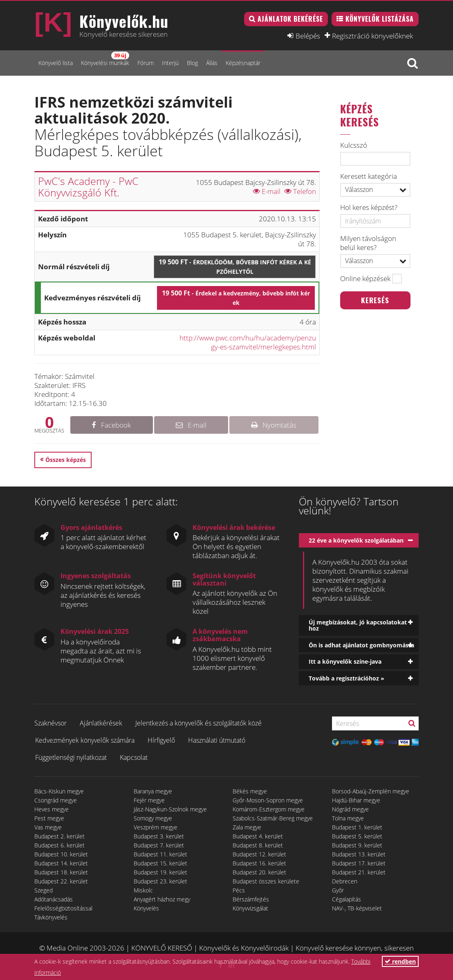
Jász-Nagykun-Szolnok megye (170, 809)
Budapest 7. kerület (159, 845)
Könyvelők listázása (380, 19)
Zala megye (247, 827)
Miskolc (143, 890)
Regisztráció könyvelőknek (372, 36)
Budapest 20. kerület (259, 872)
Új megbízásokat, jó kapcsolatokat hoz (358, 625)
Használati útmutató (217, 740)
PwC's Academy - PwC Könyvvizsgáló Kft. (88, 187)
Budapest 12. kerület (259, 854)
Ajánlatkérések (101, 723)
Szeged (44, 890)
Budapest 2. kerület (59, 836)
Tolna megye (348, 818)
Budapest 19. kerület (160, 872)
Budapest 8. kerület (258, 845)
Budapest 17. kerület (359, 863)
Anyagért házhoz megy (162, 899)
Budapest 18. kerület (61, 872)
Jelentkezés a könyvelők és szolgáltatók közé (198, 723)
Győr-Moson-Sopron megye (268, 800)
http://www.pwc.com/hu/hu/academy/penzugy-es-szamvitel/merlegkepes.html (248, 342)
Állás (212, 63)
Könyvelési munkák (105, 59)
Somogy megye (153, 818)
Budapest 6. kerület (59, 845)
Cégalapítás (346, 899)
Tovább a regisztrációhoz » (346, 678)
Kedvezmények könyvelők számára (85, 740)
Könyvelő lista (56, 63)
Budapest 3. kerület (159, 836)
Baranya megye (153, 791)
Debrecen (345, 881)
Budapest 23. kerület (160, 881)
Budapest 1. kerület (357, 827)
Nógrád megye (350, 809)
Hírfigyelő (161, 740)
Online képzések (365, 279)
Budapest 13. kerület (359, 854)
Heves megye (52, 809)
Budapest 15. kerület (160, 863)
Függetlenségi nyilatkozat (71, 757)
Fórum (146, 63)
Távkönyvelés (51, 917)
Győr (338, 890)
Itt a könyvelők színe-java (345, 661)
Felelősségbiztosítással (63, 908)
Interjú (170, 63)
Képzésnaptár (243, 63)
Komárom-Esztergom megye (269, 809)
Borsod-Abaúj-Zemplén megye (371, 791)
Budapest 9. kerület (357, 845)
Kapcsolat (134, 757)
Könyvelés (146, 908)
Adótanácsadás (54, 899)
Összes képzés (66, 460)
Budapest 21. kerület (359, 872)
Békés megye (250, 791)
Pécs (239, 890)
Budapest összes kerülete (266, 881)
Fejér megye (149, 800)
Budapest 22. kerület (61, 881)
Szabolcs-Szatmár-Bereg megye (273, 818)
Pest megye (49, 818)
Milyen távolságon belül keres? (368, 243)
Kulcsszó (354, 145)
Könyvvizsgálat (250, 908)
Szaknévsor (50, 723)
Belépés (308, 36)
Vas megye (48, 827)
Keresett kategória (369, 176)
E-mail (267, 191)
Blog (192, 63)
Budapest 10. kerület (61, 854)
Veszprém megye (156, 827)
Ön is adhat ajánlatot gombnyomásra (361, 645)
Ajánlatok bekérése (290, 19)
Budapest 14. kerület (61, 863)
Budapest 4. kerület (258, 836)
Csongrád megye (56, 800)
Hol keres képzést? (369, 207)
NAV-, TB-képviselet (357, 908)
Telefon (300, 191)
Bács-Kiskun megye (59, 791)
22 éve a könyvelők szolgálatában (356, 540)
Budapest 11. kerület (160, 854)
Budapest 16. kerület (259, 863)
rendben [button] (400, 961)
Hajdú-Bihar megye (356, 800)
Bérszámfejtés (251, 899)
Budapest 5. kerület (357, 836)
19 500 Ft (235, 266)
